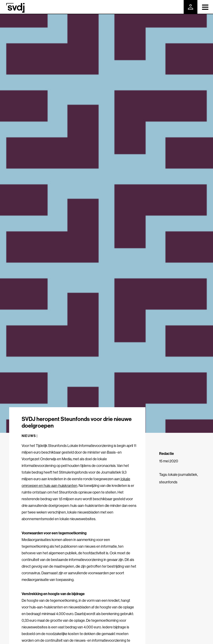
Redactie (167, 454)
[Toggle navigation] (205, 7)
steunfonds (168, 482)
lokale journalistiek (183, 475)
